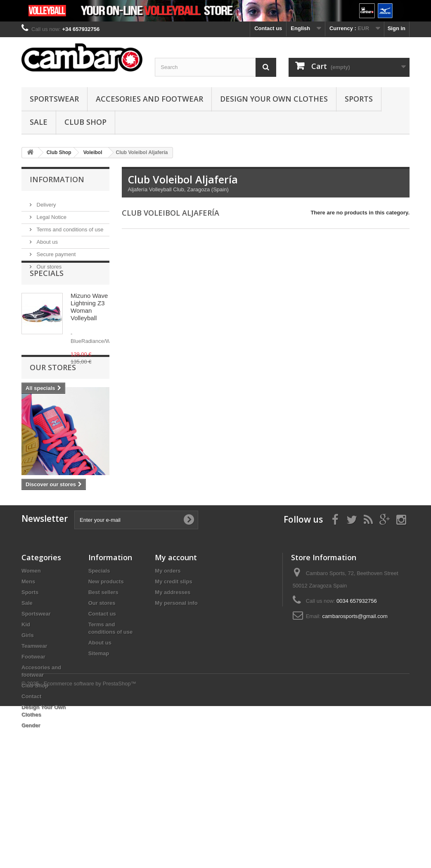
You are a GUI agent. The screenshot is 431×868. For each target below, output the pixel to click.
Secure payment (55, 251)
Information (57, 179)
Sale (39, 122)
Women (31, 661)
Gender (31, 816)
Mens (28, 672)
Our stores (48, 263)
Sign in (397, 28)
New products (106, 672)
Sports (359, 99)
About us (46, 239)
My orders (168, 661)
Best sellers (103, 683)
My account (176, 648)
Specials (47, 295)
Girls (28, 726)
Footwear (33, 747)
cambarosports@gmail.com (355, 707)
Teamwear (34, 736)
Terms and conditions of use (69, 226)
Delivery (46, 201)
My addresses (173, 683)
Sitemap (99, 744)
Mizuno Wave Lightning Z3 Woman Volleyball (89, 328)
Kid (26, 715)
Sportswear (54, 99)
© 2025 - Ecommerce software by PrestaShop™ (79, 845)
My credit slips (173, 672)
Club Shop (85, 122)
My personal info (176, 693)
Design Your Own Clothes (274, 99)
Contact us (268, 28)
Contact (31, 787)
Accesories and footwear (149, 99)
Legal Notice (51, 214)
